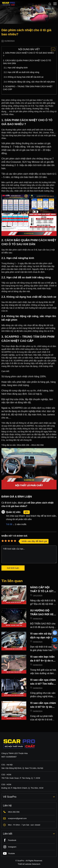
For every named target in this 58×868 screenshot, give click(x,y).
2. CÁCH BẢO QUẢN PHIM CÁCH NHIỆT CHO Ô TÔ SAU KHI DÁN (27, 62)
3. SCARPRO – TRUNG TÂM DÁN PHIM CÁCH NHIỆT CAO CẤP (28, 88)
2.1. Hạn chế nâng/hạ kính (16, 68)
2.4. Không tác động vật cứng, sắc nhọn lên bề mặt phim (29, 82)
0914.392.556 (14, 812)
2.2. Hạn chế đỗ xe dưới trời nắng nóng (21, 72)
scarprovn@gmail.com (17, 818)
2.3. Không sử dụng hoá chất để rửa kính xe (24, 77)
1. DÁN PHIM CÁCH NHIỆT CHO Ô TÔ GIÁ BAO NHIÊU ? (28, 54)
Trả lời (9, 524)
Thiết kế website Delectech (29, 864)
